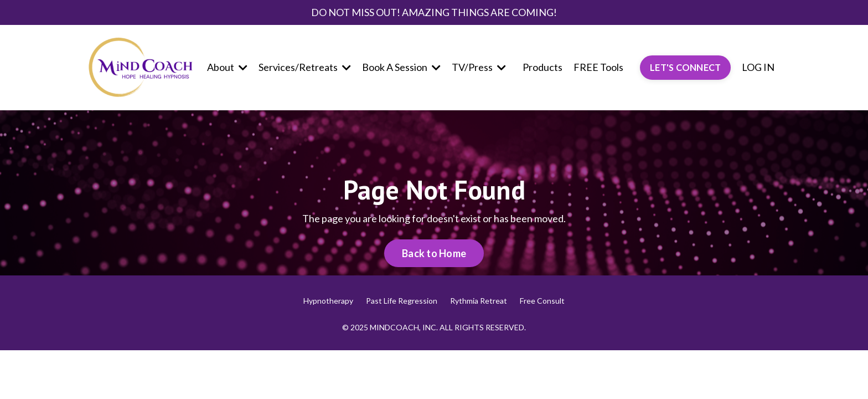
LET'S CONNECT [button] (685, 67)
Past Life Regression (402, 301)
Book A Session (401, 67)
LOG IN (758, 67)
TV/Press (479, 67)
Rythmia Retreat (479, 301)
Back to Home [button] (434, 253)
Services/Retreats (305, 67)
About (227, 67)
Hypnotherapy (328, 301)
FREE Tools (598, 67)
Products (542, 67)
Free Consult (542, 301)
